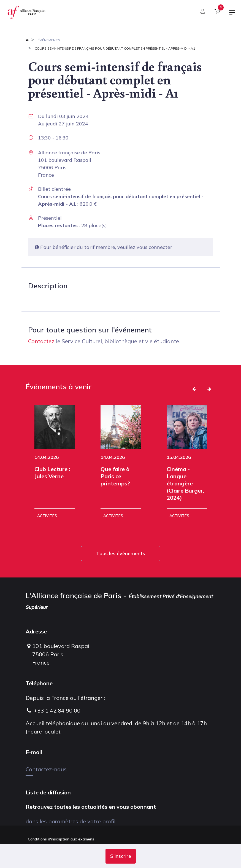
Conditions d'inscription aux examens (61, 839)
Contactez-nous (46, 769)
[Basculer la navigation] (232, 15)
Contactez (41, 341)
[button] (121, 856)
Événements (49, 40)
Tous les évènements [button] (121, 553)
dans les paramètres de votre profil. (71, 821)
